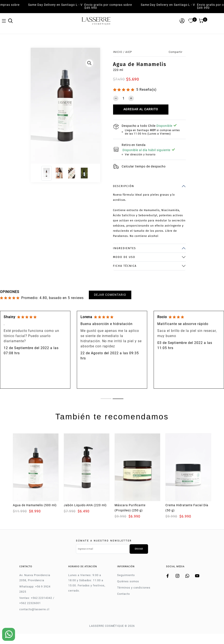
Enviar (139, 549)
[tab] (106, 399)
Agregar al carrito (141, 109)
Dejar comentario (110, 295)
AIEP (129, 52)
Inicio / (119, 52)
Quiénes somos (128, 581)
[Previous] (34, 107)
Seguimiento (126, 575)
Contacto (123, 594)
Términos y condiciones (134, 588)
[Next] (97, 107)
